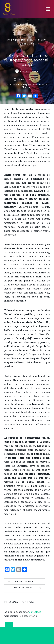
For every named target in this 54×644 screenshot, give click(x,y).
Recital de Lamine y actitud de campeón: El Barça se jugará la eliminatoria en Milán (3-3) (29, 588)
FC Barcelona (16, 40)
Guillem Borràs (29, 71)
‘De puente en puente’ (21, 582)
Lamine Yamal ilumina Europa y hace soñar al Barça (27, 60)
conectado (35, 612)
